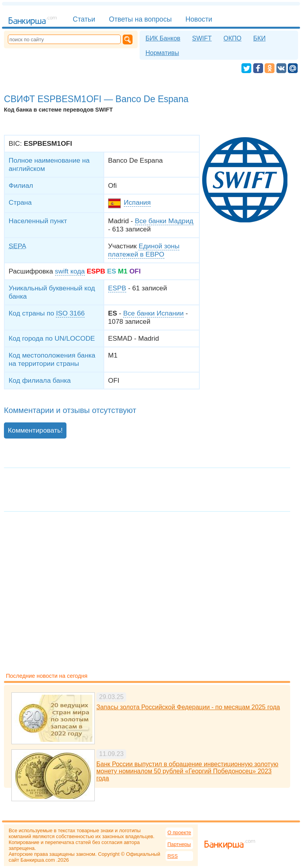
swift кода (70, 271)
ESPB (117, 288)
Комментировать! (35, 430)
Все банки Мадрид (164, 221)
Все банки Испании (153, 313)
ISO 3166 (70, 313)
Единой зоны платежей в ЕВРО (144, 250)
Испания (137, 202)
